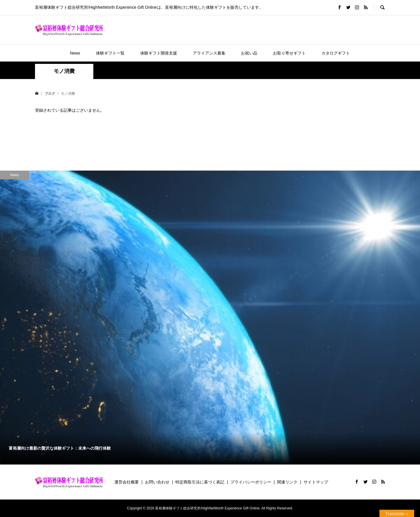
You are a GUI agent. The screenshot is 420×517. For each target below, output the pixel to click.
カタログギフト (336, 53)
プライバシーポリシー (251, 482)
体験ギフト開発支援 (159, 53)
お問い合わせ (157, 482)
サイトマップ (316, 482)
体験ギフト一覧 (110, 53)
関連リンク (287, 482)
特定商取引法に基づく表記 (200, 482)
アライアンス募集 (209, 53)
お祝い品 (249, 53)
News (75, 53)
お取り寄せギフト (289, 53)
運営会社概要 (127, 482)
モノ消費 (64, 71)
